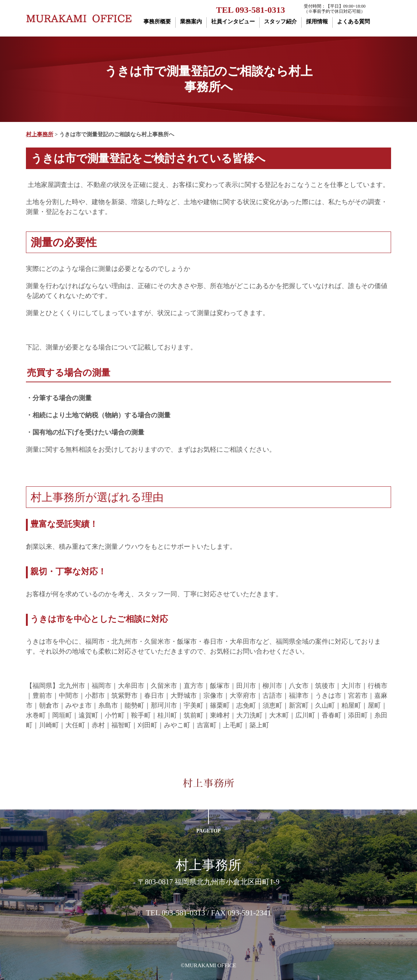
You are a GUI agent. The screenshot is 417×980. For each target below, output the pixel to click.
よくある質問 (353, 22)
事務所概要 (157, 22)
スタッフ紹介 (280, 22)
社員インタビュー (233, 22)
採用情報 (317, 22)
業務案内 (191, 22)
